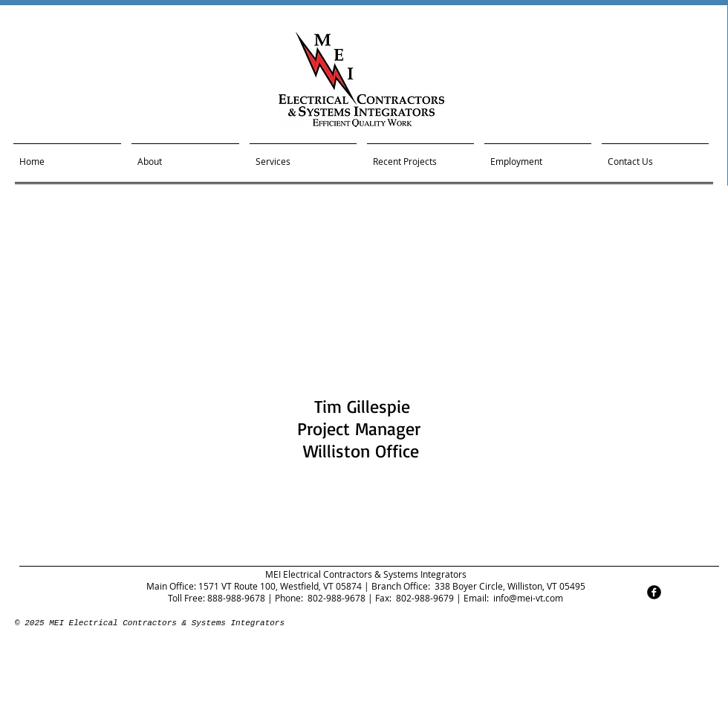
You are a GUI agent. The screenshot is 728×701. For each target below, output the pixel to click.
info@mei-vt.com (528, 598)
